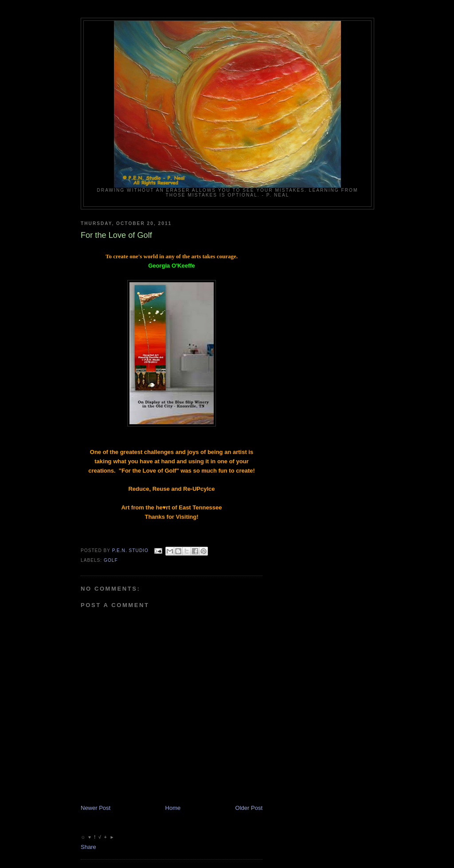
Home (173, 808)
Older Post (249, 808)
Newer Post (96, 808)
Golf (111, 560)
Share (88, 847)
